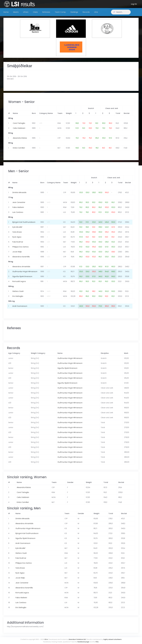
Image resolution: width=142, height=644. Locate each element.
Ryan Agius (17, 239)
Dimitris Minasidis (19, 195)
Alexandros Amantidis (21, 269)
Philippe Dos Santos (20, 249)
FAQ (97, 642)
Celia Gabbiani (19, 130)
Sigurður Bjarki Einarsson (22, 279)
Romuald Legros (19, 284)
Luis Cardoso (18, 215)
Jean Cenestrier (19, 205)
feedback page (83, 642)
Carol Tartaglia (19, 125)
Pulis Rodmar (18, 244)
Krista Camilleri (19, 150)
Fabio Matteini (18, 210)
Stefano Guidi (18, 294)
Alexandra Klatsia (20, 140)
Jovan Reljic (17, 254)
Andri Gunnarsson (20, 308)
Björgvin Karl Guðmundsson (24, 224)
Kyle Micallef (17, 229)
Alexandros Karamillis (21, 259)
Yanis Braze (17, 234)
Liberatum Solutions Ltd (77, 639)
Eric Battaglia (18, 299)
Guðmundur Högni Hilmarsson (25, 274)
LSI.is (46, 639)
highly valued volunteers (112, 639)
